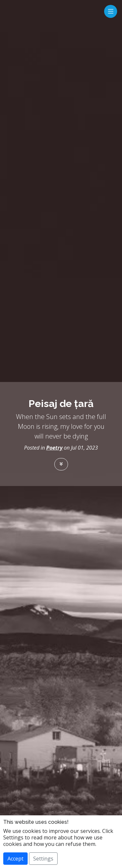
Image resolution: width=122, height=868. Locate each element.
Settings (43, 859)
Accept (15, 859)
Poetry (54, 448)
